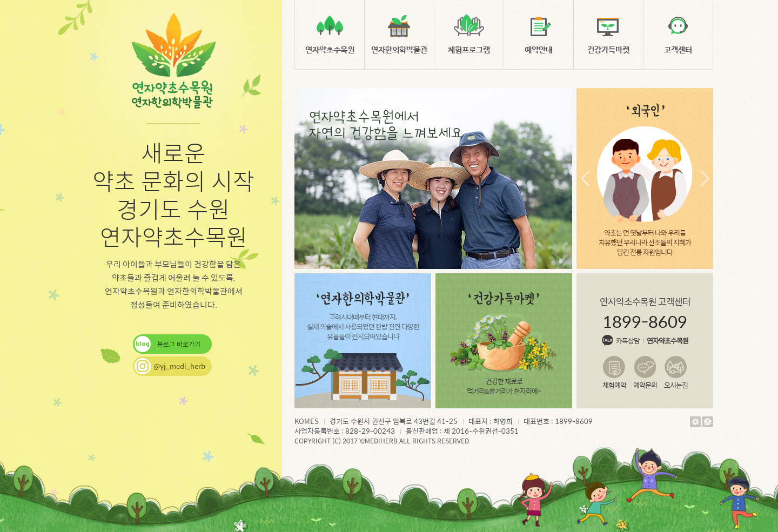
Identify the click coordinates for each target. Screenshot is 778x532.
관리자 (695, 422)
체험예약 (614, 385)
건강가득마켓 (608, 50)
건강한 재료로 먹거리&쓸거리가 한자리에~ (504, 343)
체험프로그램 (469, 50)
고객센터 (678, 50)
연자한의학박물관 (399, 50)
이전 (585, 179)
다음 (705, 179)
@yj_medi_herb (179, 366)
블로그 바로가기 (179, 344)
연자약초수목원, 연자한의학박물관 (173, 62)
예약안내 (539, 50)
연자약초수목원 (330, 50)
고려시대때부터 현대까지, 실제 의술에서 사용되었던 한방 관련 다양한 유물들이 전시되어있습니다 (363, 316)
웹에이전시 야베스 (707, 422)
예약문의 (645, 385)
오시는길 (676, 385)
